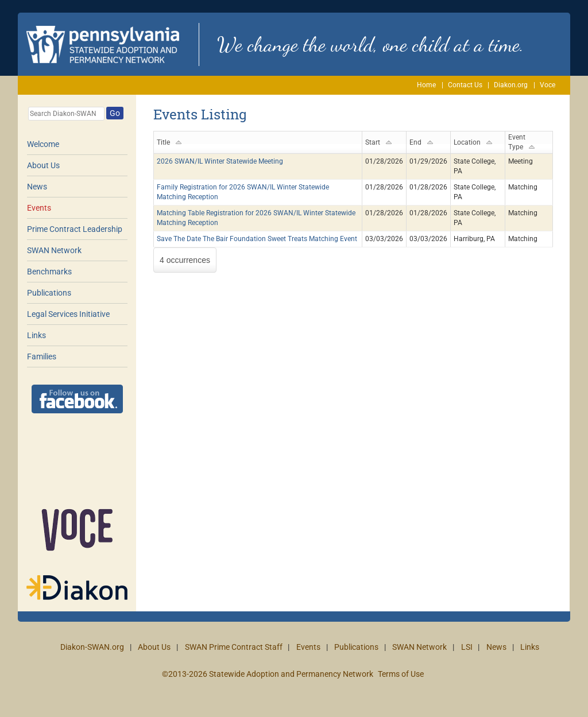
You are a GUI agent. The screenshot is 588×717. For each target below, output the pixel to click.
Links (36, 335)
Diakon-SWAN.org (92, 647)
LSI (467, 647)
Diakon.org (511, 85)
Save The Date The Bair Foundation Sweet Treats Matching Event (257, 239)
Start (373, 142)
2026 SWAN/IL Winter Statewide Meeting (220, 161)
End (415, 142)
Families (42, 356)
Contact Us (465, 85)
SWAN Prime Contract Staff (234, 647)
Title (163, 142)
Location (467, 142)
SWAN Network (54, 250)
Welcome (43, 144)
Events (39, 208)
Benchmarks (49, 272)
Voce (548, 85)
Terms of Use (401, 674)
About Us (43, 165)
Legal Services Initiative (68, 314)
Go (115, 113)
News (37, 187)
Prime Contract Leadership (75, 229)
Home (426, 85)
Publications (49, 293)
